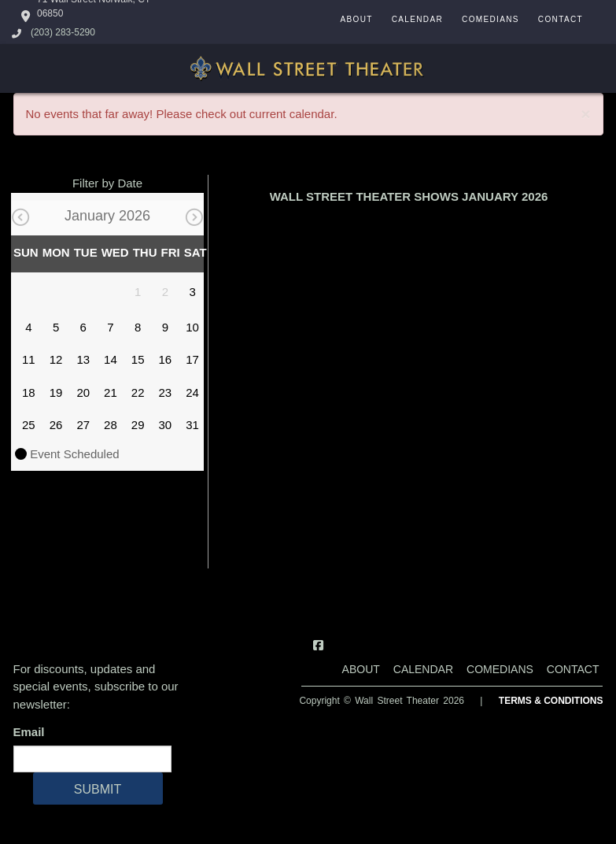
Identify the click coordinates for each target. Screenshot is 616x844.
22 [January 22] (138, 392)
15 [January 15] (138, 359)
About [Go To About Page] (356, 19)
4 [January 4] (28, 327)
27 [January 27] (83, 425)
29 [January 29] (138, 425)
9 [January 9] (165, 327)
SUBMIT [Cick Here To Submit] (98, 789)
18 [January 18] (29, 392)
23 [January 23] (166, 392)
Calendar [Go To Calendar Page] (417, 19)
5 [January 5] (56, 327)
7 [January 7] (110, 327)
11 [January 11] (29, 359)
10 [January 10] (192, 327)
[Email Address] (92, 759)
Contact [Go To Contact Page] (561, 19)
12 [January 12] (56, 359)
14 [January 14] (111, 359)
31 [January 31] (192, 425)
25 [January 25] (29, 425)
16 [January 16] (166, 359)
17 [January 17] (192, 359)
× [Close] (585, 114)
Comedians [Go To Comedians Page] (491, 19)
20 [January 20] (83, 392)
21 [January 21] (111, 392)
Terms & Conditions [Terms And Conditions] (551, 701)
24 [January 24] (192, 392)
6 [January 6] (83, 327)
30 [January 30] (166, 425)
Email (32, 732)
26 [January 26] (56, 425)
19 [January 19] (56, 392)
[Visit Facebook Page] (318, 645)
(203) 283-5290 (63, 32)
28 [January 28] (111, 425)
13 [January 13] (83, 359)
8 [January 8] (138, 327)
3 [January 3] (192, 292)
